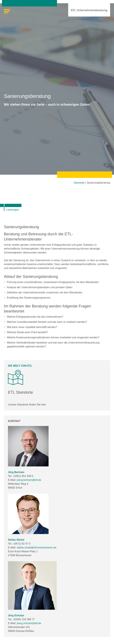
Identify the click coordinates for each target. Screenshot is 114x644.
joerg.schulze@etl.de (29, 623)
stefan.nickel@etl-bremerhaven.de (37, 548)
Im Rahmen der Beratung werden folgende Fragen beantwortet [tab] (47, 309)
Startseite (79, 183)
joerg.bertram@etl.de (29, 480)
